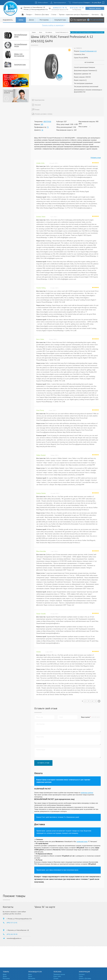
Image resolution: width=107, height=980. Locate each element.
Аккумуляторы (60, 20)
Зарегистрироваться (60, 3)
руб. (100, 3)
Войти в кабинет (43, 3)
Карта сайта (57, 976)
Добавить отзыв (96, 158)
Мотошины (44, 20)
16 (42, 130)
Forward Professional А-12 (62, 32)
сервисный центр (82, 841)
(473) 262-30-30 (12, 934)
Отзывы (56, 978)
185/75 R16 (47, 122)
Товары (29, 14)
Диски (31, 20)
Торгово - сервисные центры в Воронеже (74, 14)
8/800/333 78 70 (60, 8)
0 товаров (87, 3)
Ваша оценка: (86, 717)
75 (48, 127)
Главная (34, 32)
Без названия (49, 32)
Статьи (54, 14)
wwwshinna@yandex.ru (14, 938)
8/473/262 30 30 (77, 8)
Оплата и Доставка (42, 14)
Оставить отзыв (43, 763)
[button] (99, 717)
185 (42, 124)
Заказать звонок (95, 8)
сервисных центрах (87, 793)
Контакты (95, 14)
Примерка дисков (59, 974)
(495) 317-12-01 (12, 923)
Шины (21, 20)
